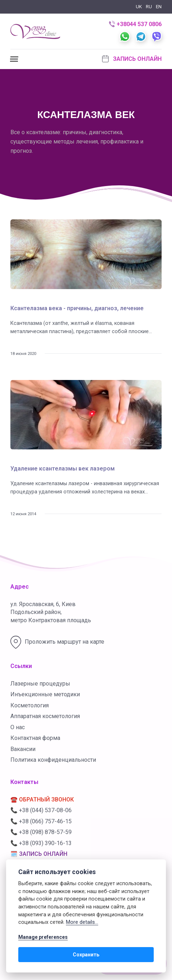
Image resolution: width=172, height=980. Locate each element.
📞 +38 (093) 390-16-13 (41, 843)
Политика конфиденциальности (53, 760)
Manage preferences (43, 937)
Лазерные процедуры (40, 684)
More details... (82, 922)
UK (139, 7)
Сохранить (86, 955)
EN (159, 7)
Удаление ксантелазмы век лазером (63, 469)
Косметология (30, 705)
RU (149, 7)
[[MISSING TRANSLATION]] (15, 59)
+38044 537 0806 (135, 24)
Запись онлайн (132, 59)
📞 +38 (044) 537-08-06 (41, 810)
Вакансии (23, 749)
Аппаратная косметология (45, 716)
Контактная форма (35, 738)
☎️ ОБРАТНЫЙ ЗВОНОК (42, 799)
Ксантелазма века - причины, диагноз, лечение (77, 308)
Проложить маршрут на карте (57, 642)
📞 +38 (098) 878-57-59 (41, 832)
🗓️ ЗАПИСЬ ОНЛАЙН (39, 854)
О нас (18, 727)
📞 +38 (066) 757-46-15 (41, 821)
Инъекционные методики (45, 694)
